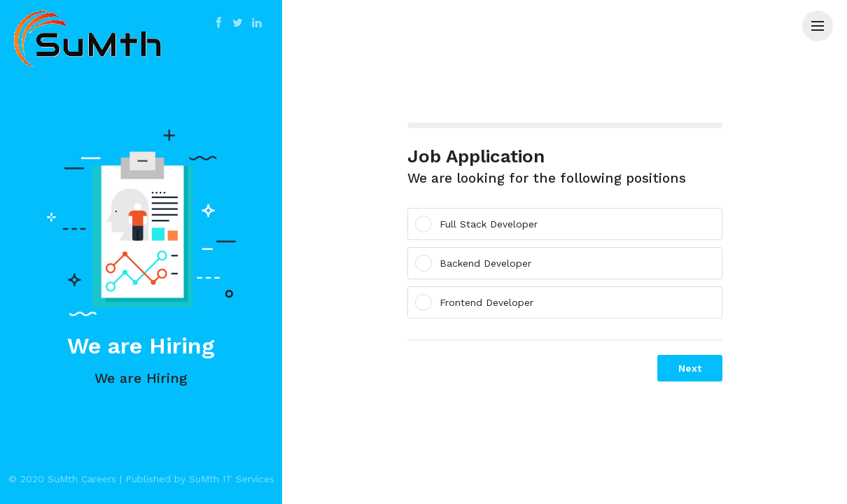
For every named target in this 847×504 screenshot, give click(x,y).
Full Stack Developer (481, 224)
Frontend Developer (479, 302)
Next (690, 368)
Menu (822, 19)
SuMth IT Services (232, 479)
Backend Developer (478, 263)
